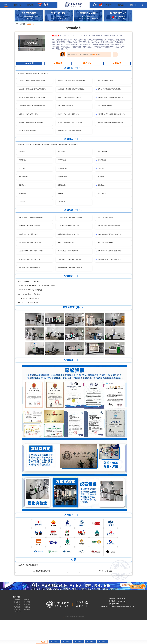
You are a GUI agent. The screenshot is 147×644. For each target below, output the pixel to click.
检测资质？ (78, 642)
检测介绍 (29, 63)
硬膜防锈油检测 (44, 592)
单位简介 (87, 63)
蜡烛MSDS (109, 592)
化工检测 (17, 625)
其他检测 (27, 628)
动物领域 (27, 623)
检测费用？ (90, 642)
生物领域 (27, 620)
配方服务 (17, 623)
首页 (6, 5)
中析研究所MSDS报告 (97, 35)
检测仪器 (117, 63)
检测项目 (22, 24)
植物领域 (27, 625)
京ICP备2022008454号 (74, 637)
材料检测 (17, 620)
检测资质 (58, 63)
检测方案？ (66, 642)
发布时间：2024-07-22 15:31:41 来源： (74, 35)
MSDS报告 (30, 24)
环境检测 (17, 630)
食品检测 (17, 628)
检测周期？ (54, 642)
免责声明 (82, 637)
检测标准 (27, 630)
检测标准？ (102, 642)
